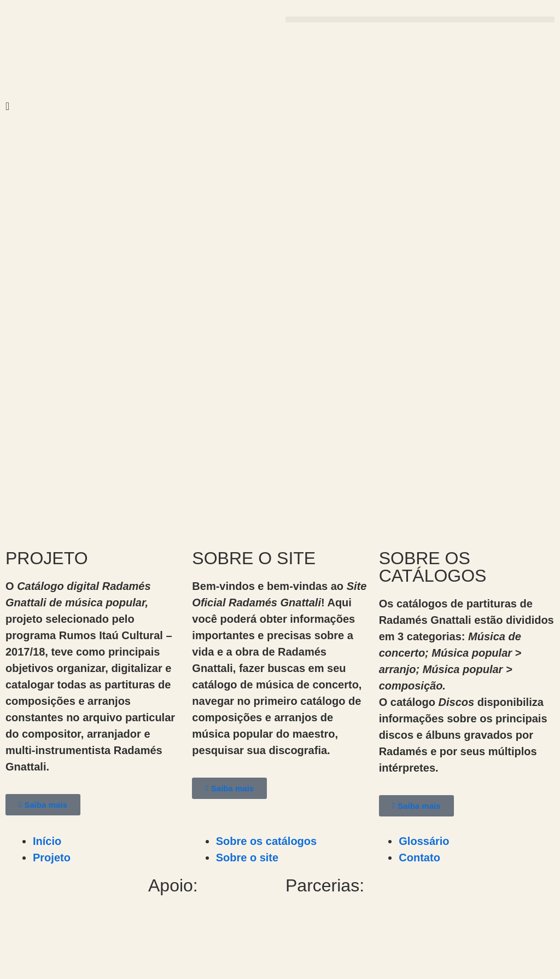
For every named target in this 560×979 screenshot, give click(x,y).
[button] (420, 19)
